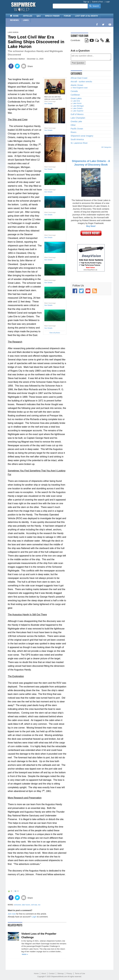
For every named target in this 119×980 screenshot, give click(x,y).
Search (94, 6)
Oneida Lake (76, 121)
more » (25, 954)
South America (77, 139)
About (44, 974)
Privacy (69, 974)
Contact (52, 974)
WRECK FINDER (52, 16)
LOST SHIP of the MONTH (86, 16)
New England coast (80, 88)
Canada (74, 91)
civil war (34, 905)
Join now (12, 914)
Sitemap (61, 974)
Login (108, 2)
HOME (14, 16)
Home (36, 974)
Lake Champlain (78, 118)
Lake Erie (76, 101)
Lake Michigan (78, 106)
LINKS (26, 20)
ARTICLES (28, 16)
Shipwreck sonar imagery (82, 136)
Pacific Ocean (77, 129)
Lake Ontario (78, 108)
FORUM (67, 16)
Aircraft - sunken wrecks (81, 82)
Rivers (74, 132)
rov (39, 905)
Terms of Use (80, 974)
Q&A (39, 16)
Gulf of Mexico (77, 114)
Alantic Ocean (77, 85)
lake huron (26, 905)
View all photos (55, 333)
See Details (48, 104)
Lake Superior (78, 111)
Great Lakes (76, 98)
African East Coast (79, 78)
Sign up (86, 2)
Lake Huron (13, 32)
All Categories (106, 147)
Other (73, 125)
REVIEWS (14, 20)
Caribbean (75, 95)
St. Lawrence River (79, 143)
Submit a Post (97, 2)
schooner (17, 905)
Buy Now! (91, 226)
